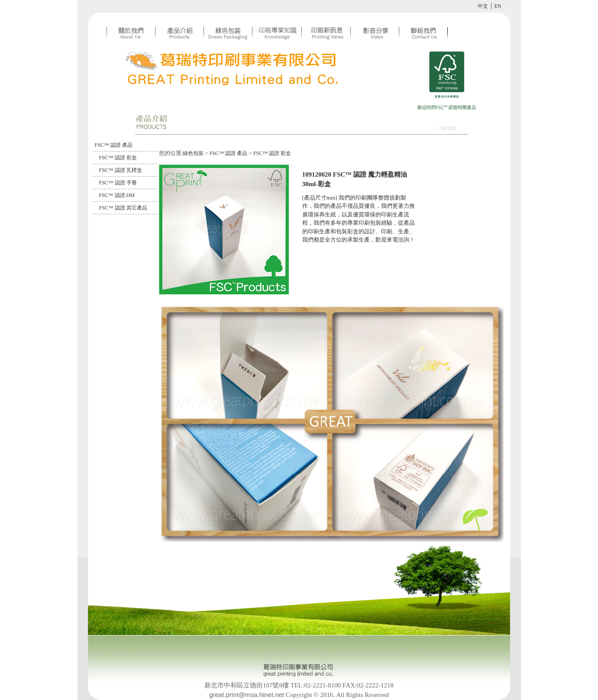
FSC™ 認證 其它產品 (123, 208)
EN (498, 6)
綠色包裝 (193, 153)
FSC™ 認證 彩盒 (118, 158)
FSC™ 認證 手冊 (118, 183)
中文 (483, 6)
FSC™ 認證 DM (117, 195)
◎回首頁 (447, 128)
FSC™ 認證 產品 (114, 145)
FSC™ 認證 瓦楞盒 (121, 170)
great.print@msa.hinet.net (247, 695)
